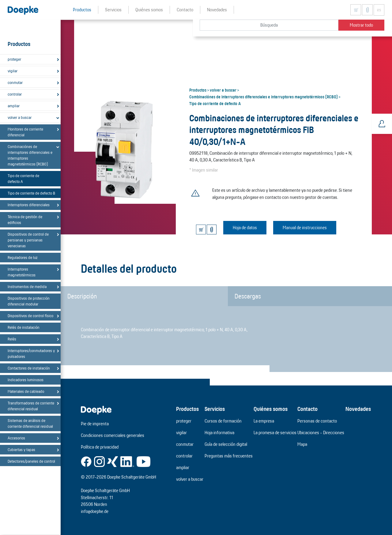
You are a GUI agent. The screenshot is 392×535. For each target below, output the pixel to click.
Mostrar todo (361, 25)
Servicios (215, 409)
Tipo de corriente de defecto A (23, 178)
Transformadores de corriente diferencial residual (31, 406)
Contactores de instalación (29, 368)
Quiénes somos (271, 409)
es (379, 10)
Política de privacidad (100, 447)
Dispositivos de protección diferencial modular (29, 301)
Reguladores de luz (23, 257)
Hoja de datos (245, 228)
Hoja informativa (219, 433)
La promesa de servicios (275, 433)
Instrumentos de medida (27, 286)
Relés (12, 339)
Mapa (302, 444)
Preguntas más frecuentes (229, 456)
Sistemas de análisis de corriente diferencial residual (30, 423)
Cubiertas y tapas (21, 450)
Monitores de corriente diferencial (25, 132)
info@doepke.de (95, 511)
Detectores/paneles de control (31, 461)
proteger (14, 59)
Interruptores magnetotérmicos (22, 272)
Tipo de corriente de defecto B (31, 193)
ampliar (14, 106)
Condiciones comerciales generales (113, 435)
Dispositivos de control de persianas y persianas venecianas (28, 240)
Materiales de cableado (26, 391)
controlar (15, 94)
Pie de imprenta (95, 424)
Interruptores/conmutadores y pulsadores (31, 353)
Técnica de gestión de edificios (25, 220)
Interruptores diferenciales (29, 205)
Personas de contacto (317, 421)
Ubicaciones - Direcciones (321, 433)
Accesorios (16, 438)
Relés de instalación (24, 327)
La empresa (264, 421)
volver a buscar (20, 117)
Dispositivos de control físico (30, 316)
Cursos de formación (223, 421)
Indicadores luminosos (26, 380)
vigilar (13, 71)
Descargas (248, 296)
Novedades (358, 409)
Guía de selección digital (226, 444)
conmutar (15, 82)
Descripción (82, 296)
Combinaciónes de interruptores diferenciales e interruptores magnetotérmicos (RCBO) (30, 155)
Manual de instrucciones (305, 228)
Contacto (307, 409)
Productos (198, 90)
